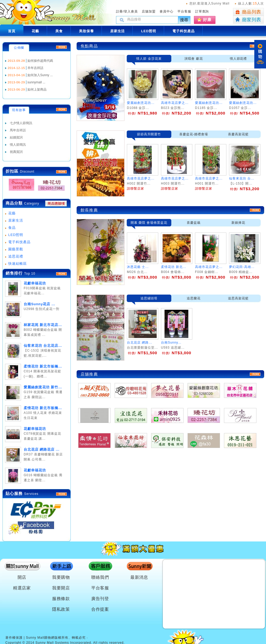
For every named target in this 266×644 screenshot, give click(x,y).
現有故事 (19, 110)
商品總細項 (56, 203)
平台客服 (184, 11)
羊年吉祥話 (35, 68)
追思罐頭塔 (149, 298)
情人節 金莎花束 (149, 59)
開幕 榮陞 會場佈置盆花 (149, 223)
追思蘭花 (194, 298)
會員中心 (167, 11)
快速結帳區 (18, 264)
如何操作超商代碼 (40, 61)
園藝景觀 (16, 249)
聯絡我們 (100, 577)
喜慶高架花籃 (238, 134)
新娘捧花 (238, 223)
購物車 (260, 54)
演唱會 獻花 (194, 59)
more (61, 274)
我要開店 (61, 588)
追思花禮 (16, 256)
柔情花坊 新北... (174, 267)
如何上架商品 (37, 89)
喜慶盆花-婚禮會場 (194, 134)
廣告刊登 (100, 599)
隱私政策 (61, 609)
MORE (61, 172)
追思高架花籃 (238, 298)
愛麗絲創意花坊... (141, 103)
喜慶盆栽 (194, 223)
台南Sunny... (171, 343)
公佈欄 (19, 48)
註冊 (119, 11)
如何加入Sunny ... (40, 75)
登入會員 (131, 11)
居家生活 (16, 220)
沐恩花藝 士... (138, 267)
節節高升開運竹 (149, 134)
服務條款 (61, 599)
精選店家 (22, 588)
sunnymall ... (36, 82)
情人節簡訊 (18, 145)
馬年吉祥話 (18, 130)
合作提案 (100, 609)
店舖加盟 (149, 11)
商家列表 (248, 20)
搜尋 (184, 20)
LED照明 (16, 235)
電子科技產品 (19, 242)
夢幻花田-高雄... (242, 267)
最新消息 (139, 577)
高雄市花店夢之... (175, 103)
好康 (207, 20)
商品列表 (248, 12)
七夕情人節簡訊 (21, 123)
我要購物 (61, 577)
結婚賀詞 (16, 137)
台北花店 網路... (140, 343)
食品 (12, 228)
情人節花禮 (238, 59)
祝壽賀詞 (16, 152)
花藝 (12, 213)
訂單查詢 (202, 11)
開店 (22, 577)
